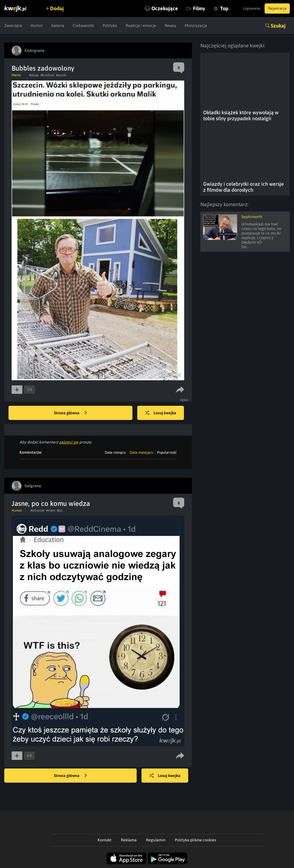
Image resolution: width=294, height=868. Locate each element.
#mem (51, 510)
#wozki (61, 75)
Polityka (110, 26)
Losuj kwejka (164, 413)
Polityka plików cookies (196, 840)
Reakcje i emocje (141, 26)
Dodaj (60, 8)
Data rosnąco (115, 452)
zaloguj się (69, 442)
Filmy (186, 8)
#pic (60, 510)
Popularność (167, 452)
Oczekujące (152, 8)
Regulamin (156, 840)
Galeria (58, 26)
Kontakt (105, 840)
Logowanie (245, 9)
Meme (16, 75)
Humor (37, 26)
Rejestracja (275, 9)
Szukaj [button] (278, 26)
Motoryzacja (196, 26)
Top (212, 8)
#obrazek (37, 510)
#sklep (34, 75)
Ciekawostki (83, 26)
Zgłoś (185, 400)
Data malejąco (141, 452)
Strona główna (70, 413)
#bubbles (47, 75)
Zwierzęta (13, 26)
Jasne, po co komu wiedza (51, 503)
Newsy (170, 26)
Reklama (129, 840)
